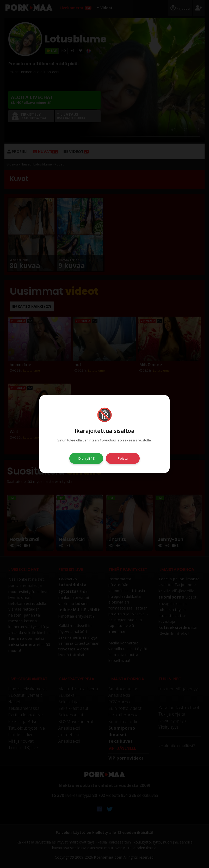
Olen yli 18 (86, 458)
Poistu (123, 458)
